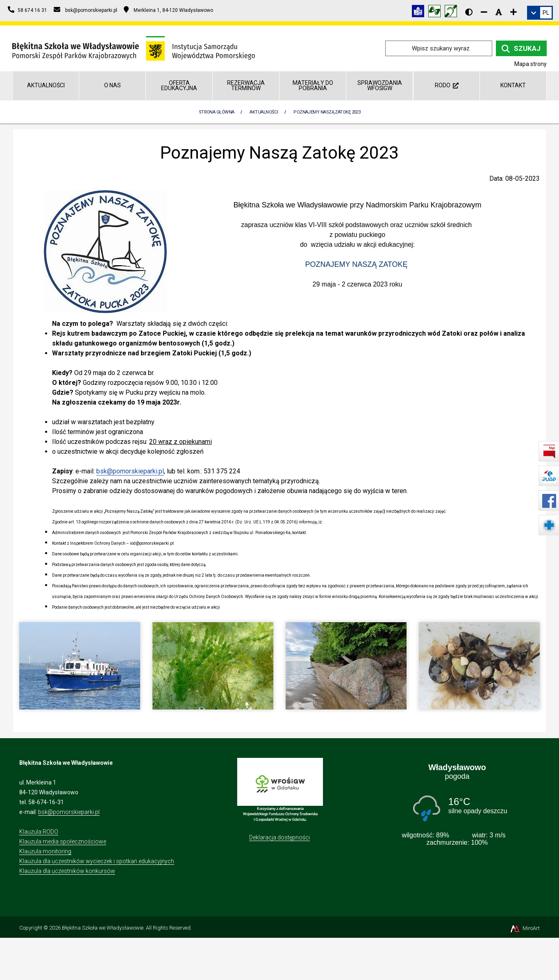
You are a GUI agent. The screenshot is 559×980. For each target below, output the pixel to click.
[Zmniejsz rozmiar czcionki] (484, 12)
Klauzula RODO (39, 832)
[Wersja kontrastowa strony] (469, 12)
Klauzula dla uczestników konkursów (67, 871)
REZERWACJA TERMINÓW (246, 85)
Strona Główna (217, 112)
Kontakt (513, 85)
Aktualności (46, 85)
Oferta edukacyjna (179, 85)
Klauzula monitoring (45, 851)
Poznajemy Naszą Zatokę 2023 (327, 112)
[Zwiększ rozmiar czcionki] (514, 12)
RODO (447, 85)
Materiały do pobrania (313, 85)
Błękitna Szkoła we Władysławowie (103, 928)
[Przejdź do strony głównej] (134, 48)
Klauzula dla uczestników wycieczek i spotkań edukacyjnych (97, 861)
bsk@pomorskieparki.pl (130, 471)
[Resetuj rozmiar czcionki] (499, 12)
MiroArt (524, 928)
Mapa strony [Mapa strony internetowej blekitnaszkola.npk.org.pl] (531, 64)
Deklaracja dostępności (279, 837)
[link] (540, 13)
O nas (112, 85)
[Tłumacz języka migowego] (436, 13)
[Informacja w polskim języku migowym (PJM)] (453, 13)
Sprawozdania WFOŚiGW (380, 85)
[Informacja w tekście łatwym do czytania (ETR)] (420, 13)
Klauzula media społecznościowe (63, 841)
